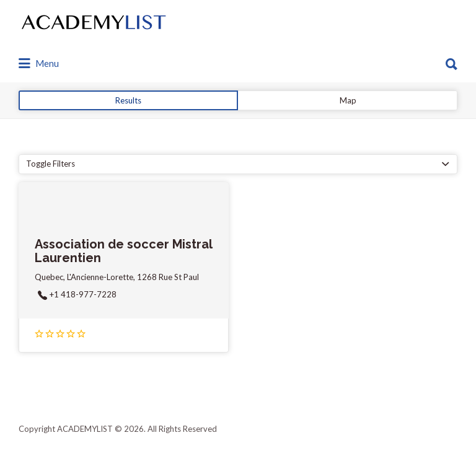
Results (128, 100)
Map (348, 100)
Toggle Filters (51, 164)
